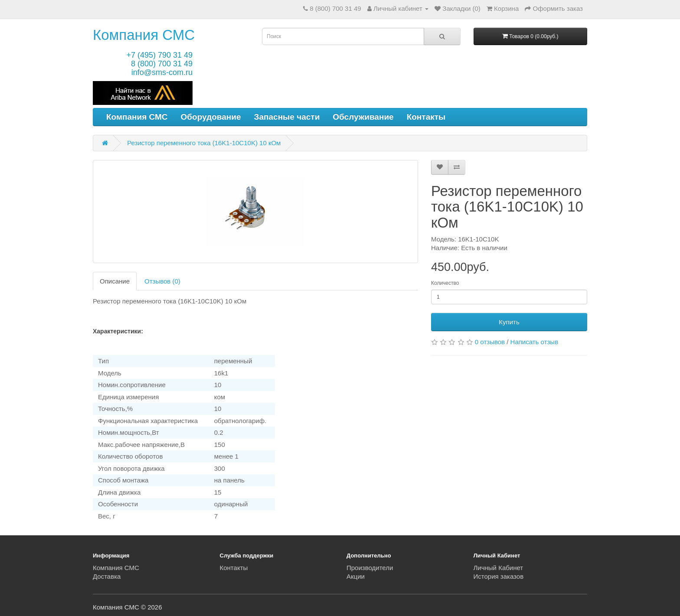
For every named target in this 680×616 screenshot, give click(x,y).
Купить (509, 322)
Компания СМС (144, 35)
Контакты (426, 117)
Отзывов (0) (162, 281)
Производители (370, 568)
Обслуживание (363, 117)
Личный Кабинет (499, 568)
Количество (445, 283)
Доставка (107, 576)
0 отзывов (490, 342)
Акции (356, 576)
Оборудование (211, 117)
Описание (115, 281)
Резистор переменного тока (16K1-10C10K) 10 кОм (204, 143)
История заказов (499, 576)
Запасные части (287, 117)
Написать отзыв (535, 342)
